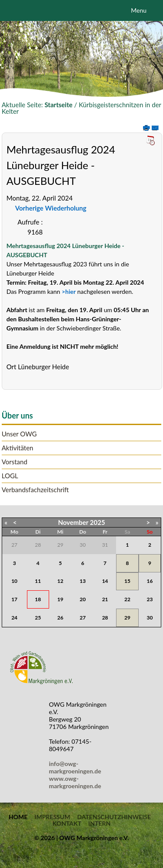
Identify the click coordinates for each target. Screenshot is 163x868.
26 (60, 618)
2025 (98, 522)
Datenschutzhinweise (114, 817)
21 (105, 599)
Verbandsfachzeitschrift (35, 490)
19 (60, 599)
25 (38, 618)
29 (127, 618)
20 (83, 599)
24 (14, 618)
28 (105, 618)
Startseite (58, 105)
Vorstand (15, 462)
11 (38, 581)
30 (150, 618)
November (73, 522)
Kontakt (67, 824)
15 (127, 581)
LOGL (10, 476)
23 (150, 599)
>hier (69, 291)
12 (60, 581)
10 (14, 581)
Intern (99, 824)
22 (127, 599)
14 (105, 581)
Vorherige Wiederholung (51, 208)
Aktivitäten (18, 448)
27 (83, 618)
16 (150, 581)
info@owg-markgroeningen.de (77, 767)
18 (38, 599)
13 (83, 581)
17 (14, 599)
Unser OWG (19, 434)
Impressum (52, 817)
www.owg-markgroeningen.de (75, 782)
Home (18, 817)
